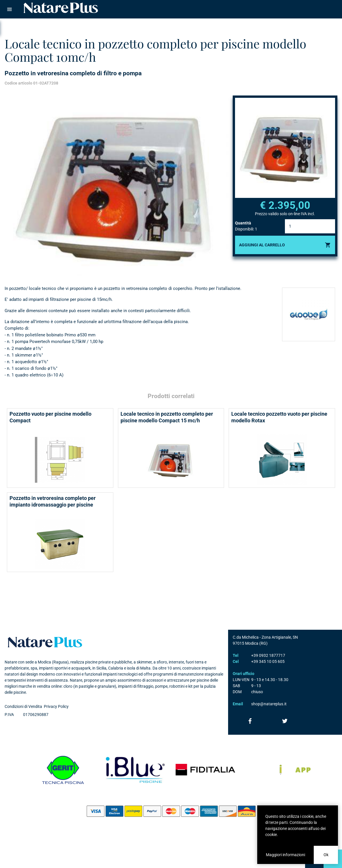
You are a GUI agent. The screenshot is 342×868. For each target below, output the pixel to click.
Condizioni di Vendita (23, 706)
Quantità (243, 223)
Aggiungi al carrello (262, 245)
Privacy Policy (56, 706)
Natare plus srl (45, 642)
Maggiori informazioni (285, 855)
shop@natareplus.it (269, 704)
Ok (326, 855)
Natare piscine (61, 8)
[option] (116, 186)
